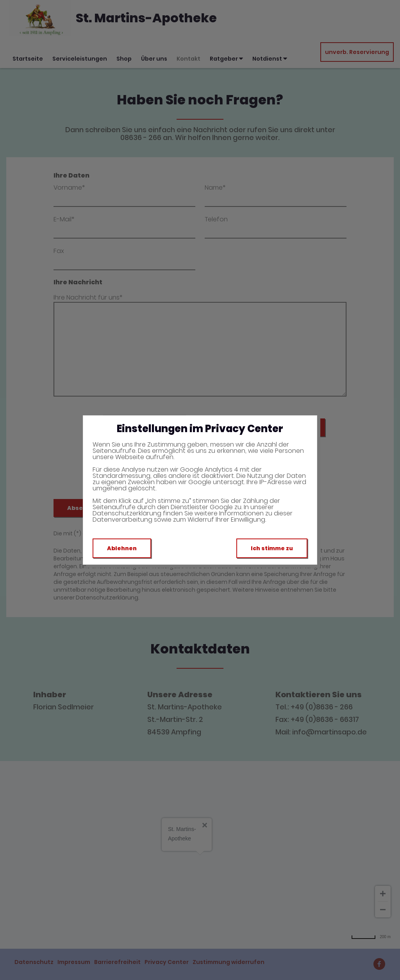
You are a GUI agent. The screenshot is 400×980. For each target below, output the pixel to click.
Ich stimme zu (272, 548)
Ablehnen (122, 548)
